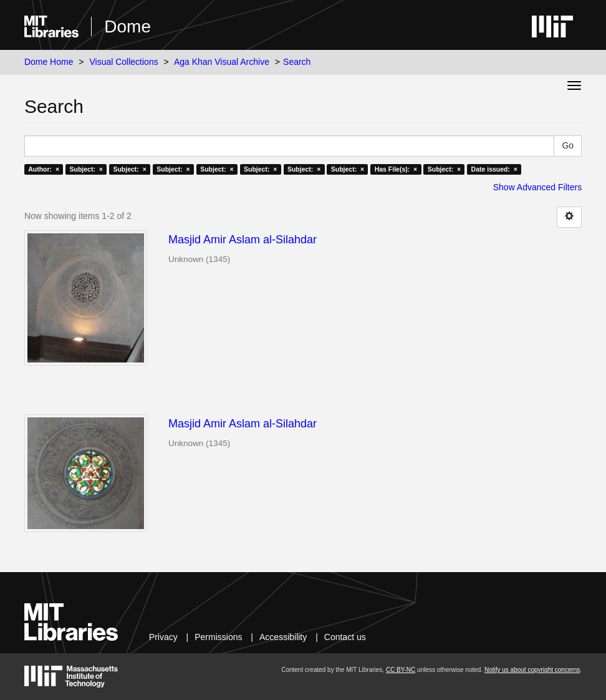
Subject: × (86, 169)
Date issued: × (494, 169)
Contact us (345, 637)
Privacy (163, 637)
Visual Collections (123, 62)
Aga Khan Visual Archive (222, 62)
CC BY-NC (401, 670)
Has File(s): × (396, 169)
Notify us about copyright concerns (532, 670)
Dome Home (49, 62)
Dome (127, 27)
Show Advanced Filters (537, 187)
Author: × (44, 169)
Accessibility (283, 637)
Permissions (218, 637)
